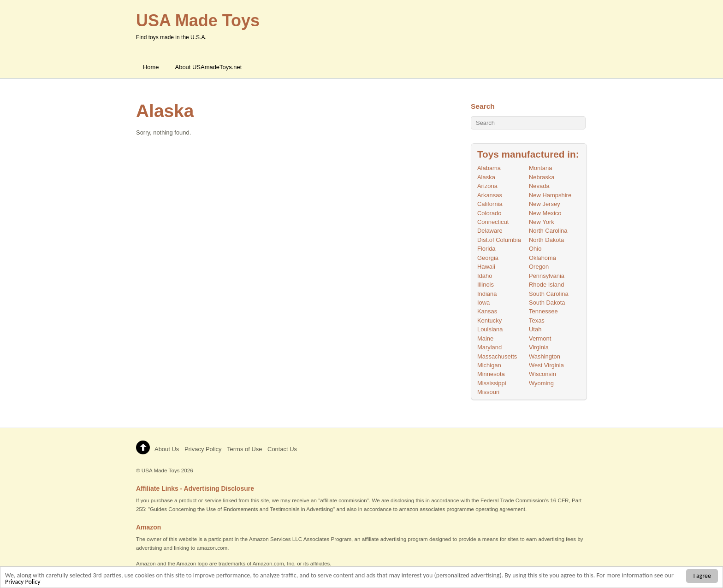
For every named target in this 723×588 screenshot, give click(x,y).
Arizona (487, 186)
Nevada (539, 186)
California (490, 204)
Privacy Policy (23, 583)
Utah (535, 329)
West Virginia (546, 365)
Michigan (489, 365)
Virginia (539, 347)
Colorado (489, 213)
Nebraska (542, 177)
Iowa (483, 303)
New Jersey (545, 204)
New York (542, 222)
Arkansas (490, 195)
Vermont (540, 338)
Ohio (535, 249)
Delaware (490, 231)
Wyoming (541, 383)
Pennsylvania (547, 276)
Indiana (487, 294)
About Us (167, 449)
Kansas (487, 311)
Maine (485, 338)
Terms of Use (244, 449)
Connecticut (493, 222)
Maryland (489, 347)
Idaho (485, 276)
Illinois (486, 285)
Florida (486, 249)
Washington (545, 356)
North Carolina (548, 231)
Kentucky (489, 320)
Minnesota (491, 374)
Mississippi (492, 383)
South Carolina (549, 294)
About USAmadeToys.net (209, 67)
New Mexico (545, 213)
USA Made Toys (161, 470)
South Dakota (547, 303)
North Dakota (546, 240)
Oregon (539, 267)
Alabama (489, 168)
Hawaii (486, 267)
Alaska (486, 177)
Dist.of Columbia (499, 240)
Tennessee (543, 311)
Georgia (488, 258)
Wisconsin (542, 374)
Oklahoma (542, 258)
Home (151, 67)
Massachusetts (497, 356)
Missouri (488, 392)
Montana (540, 168)
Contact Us (282, 449)
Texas (537, 320)
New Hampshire (550, 195)
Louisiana (490, 329)
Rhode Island (546, 285)
